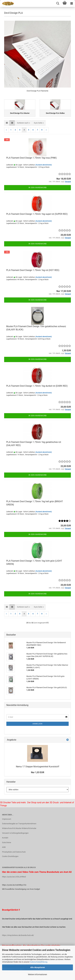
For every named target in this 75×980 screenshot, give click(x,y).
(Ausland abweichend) (44, 165)
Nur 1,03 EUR (38, 772)
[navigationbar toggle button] (72, 3)
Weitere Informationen (37, 974)
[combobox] (23, 123)
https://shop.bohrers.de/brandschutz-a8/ (18, 935)
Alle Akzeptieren (38, 967)
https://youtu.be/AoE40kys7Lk (14, 885)
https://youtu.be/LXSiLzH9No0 (14, 877)
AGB (4, 847)
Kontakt (5, 838)
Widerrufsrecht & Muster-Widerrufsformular (19, 828)
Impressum (7, 819)
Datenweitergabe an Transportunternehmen (19, 824)
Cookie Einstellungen (10, 856)
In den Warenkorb (37, 188)
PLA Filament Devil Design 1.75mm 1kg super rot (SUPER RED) (37, 214)
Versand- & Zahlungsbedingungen (15, 833)
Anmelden (37, 724)
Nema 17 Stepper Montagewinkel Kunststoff (38, 767)
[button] (7, 123)
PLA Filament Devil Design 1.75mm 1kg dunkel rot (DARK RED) (37, 386)
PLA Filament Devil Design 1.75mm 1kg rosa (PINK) (31, 158)
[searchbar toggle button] (58, 3)
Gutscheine (7, 842)
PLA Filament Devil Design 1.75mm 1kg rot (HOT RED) (33, 270)
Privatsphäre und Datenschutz (14, 852)
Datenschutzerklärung (39, 962)
